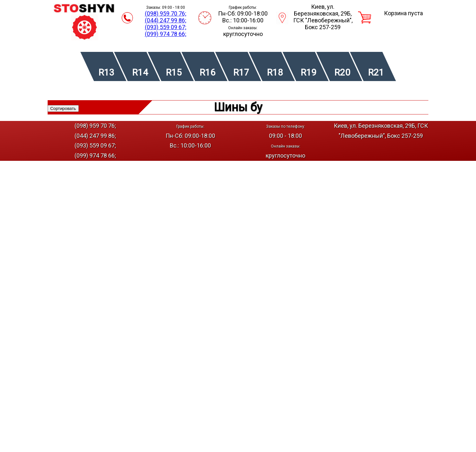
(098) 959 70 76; (166, 13)
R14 (140, 72)
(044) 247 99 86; (166, 20)
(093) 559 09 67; (166, 27)
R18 (275, 72)
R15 (174, 72)
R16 (208, 72)
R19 (309, 72)
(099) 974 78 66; (166, 34)
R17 (241, 72)
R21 (376, 72)
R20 (342, 72)
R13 (106, 72)
